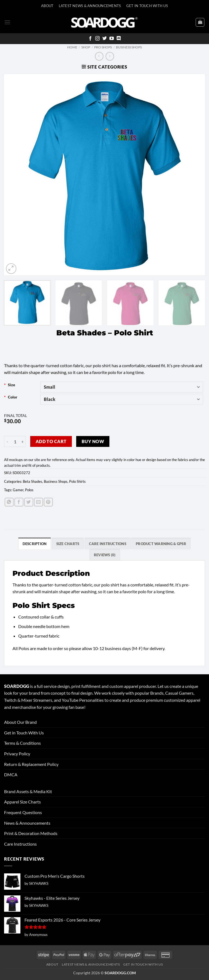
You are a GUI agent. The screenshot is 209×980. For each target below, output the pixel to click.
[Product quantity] (15, 441)
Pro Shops (103, 47)
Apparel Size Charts (22, 802)
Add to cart (51, 441)
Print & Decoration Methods (31, 833)
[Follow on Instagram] (97, 39)
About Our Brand (20, 722)
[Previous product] (110, 56)
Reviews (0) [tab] (105, 555)
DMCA (11, 775)
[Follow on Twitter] (104, 39)
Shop (86, 47)
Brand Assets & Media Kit (28, 791)
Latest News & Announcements (90, 6)
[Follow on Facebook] (90, 39)
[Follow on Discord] (119, 39)
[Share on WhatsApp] (9, 502)
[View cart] (200, 22)
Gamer (18, 490)
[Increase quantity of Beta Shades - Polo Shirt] (23, 441)
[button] (7, 22)
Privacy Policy (17, 754)
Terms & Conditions (22, 743)
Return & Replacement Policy (31, 764)
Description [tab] (35, 544)
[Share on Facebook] (19, 502)
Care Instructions (20, 844)
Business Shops (129, 47)
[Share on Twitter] (29, 502)
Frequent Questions (23, 812)
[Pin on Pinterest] (48, 502)
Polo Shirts (77, 481)
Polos (29, 490)
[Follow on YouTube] (112, 39)
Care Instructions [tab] (108, 544)
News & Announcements (27, 823)
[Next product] (99, 56)
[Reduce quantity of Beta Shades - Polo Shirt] (7, 441)
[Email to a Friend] (39, 502)
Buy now (93, 441)
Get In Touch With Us (147, 6)
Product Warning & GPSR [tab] (161, 544)
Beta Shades (33, 481)
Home (72, 47)
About (47, 6)
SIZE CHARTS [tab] (68, 544)
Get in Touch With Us (24, 733)
